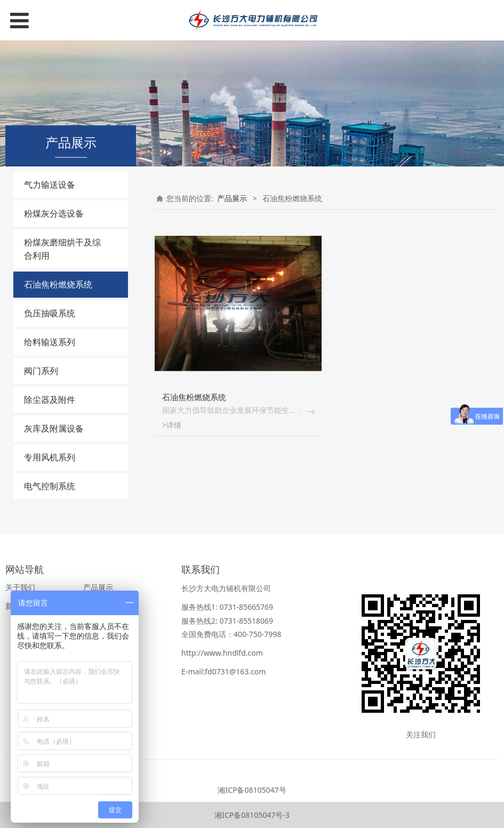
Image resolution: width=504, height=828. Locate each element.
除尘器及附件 (50, 400)
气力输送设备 (50, 185)
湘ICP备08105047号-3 (252, 815)
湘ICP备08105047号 (252, 790)
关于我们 (20, 587)
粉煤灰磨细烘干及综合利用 (62, 249)
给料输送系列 (50, 342)
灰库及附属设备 (54, 428)
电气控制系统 (50, 486)
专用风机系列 (50, 457)
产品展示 (232, 198)
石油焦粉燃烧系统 (58, 284)
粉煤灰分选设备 (54, 213)
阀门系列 (41, 371)
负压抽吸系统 (50, 313)
